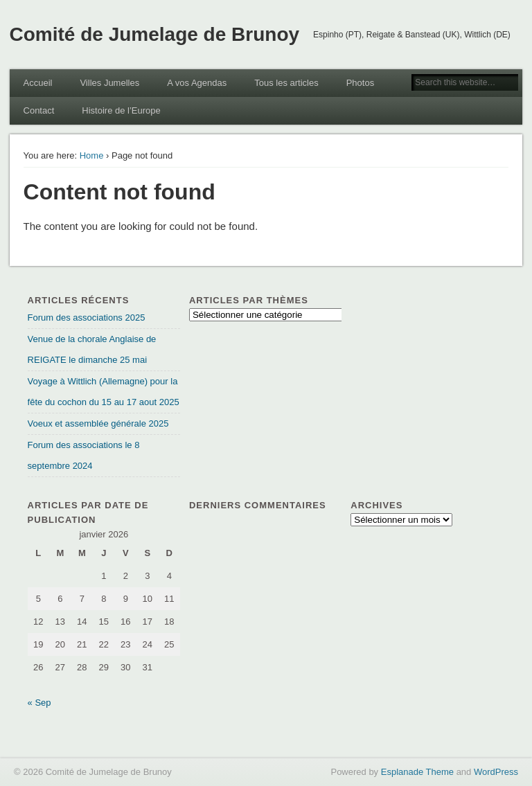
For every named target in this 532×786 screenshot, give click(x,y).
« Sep (39, 703)
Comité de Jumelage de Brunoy (155, 34)
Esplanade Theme (417, 772)
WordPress (496, 772)
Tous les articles (286, 83)
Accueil (38, 83)
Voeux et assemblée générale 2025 (98, 423)
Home (92, 155)
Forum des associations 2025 (87, 318)
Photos (360, 83)
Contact (39, 110)
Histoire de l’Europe (121, 110)
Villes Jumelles (109, 83)
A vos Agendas (197, 83)
